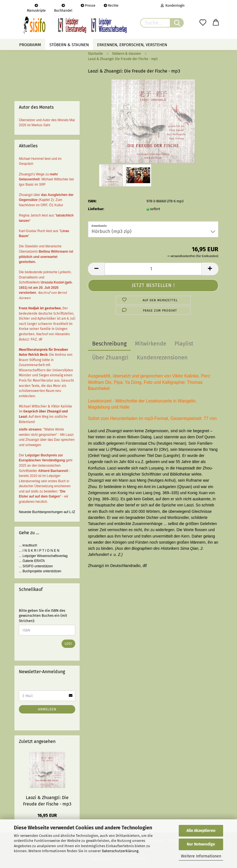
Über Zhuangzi (110, 357)
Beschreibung (109, 344)
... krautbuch (28, 545)
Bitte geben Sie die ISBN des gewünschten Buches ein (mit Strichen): (43, 616)
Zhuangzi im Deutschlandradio (114, 566)
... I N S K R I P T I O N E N (39, 551)
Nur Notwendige (201, 844)
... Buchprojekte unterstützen (40, 571)
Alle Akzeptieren (201, 831)
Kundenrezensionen (162, 357)
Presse (88, 6)
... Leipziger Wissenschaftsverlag (43, 556)
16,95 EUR (47, 815)
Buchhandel (63, 8)
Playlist (184, 344)
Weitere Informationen (201, 856)
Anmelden (47, 709)
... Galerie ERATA (32, 561)
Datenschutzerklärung (120, 851)
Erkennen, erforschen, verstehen (132, 45)
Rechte (111, 6)
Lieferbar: (96, 209)
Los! (68, 644)
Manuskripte (36, 8)
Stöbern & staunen (69, 45)
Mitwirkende (151, 344)
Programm (30, 45)
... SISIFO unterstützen (36, 566)
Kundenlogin (173, 6)
